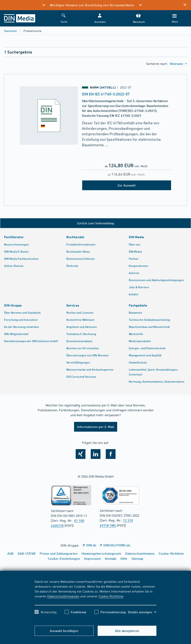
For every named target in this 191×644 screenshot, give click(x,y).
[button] (100, 18)
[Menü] (174, 18)
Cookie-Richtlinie (111, 596)
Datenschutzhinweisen (63, 596)
